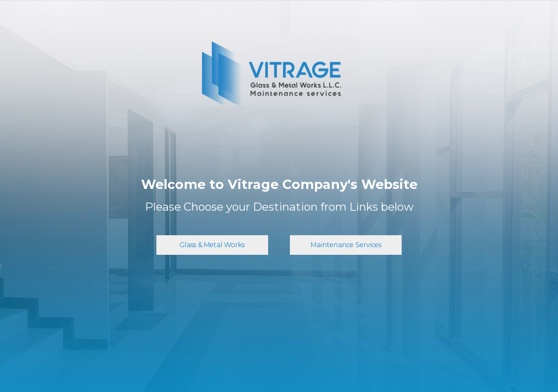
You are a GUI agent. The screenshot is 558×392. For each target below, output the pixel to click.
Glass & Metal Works (212, 245)
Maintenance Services (346, 245)
